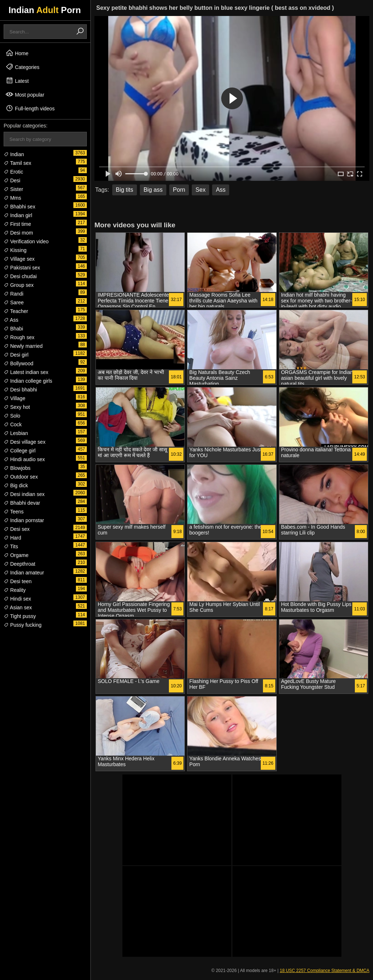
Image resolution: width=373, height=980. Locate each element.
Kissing (15, 250)
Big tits (125, 190)
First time (17, 224)
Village (15, 398)
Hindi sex (17, 599)
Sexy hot (17, 407)
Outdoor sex (21, 477)
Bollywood (19, 363)
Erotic (13, 172)
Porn (179, 190)
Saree (14, 302)
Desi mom (18, 233)
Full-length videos (30, 108)
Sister (13, 189)
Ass (11, 320)
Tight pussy (20, 616)
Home (17, 53)
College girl (20, 451)
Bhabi (13, 329)
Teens (14, 512)
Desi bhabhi (20, 390)
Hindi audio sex (24, 459)
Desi (12, 180)
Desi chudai (20, 276)
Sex (200, 190)
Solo (12, 416)
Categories (23, 67)
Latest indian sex (26, 372)
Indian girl (18, 215)
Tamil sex (17, 163)
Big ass (153, 190)
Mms (12, 198)
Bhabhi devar (22, 503)
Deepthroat (19, 564)
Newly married (23, 346)
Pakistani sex (22, 268)
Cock (13, 424)
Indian (14, 154)
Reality (15, 590)
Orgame (16, 555)
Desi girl (16, 355)
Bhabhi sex (19, 207)
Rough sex (19, 337)
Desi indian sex (24, 494)
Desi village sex (25, 442)
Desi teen (18, 581)
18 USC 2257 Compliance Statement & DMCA (325, 971)
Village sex (19, 259)
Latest (17, 81)
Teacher (16, 311)
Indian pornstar (24, 520)
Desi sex (17, 529)
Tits (11, 546)
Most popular (25, 94)
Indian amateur (24, 573)
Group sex (19, 285)
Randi (13, 294)
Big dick (16, 485)
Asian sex (18, 607)
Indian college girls (28, 381)
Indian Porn (44, 10)
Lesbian (16, 433)
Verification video (26, 241)
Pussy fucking (23, 625)
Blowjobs (17, 468)
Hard (12, 538)
